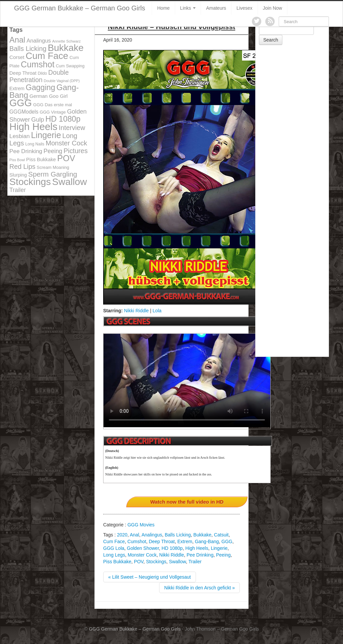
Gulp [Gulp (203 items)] (38, 120)
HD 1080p (172, 548)
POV (139, 562)
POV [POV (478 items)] (66, 158)
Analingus (152, 535)
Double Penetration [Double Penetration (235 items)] (39, 76)
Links (188, 8)
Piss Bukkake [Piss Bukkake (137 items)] (41, 159)
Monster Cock (142, 555)
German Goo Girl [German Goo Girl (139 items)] (49, 96)
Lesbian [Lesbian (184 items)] (20, 136)
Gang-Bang (207, 541)
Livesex (244, 8)
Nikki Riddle (136, 311)
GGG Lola (114, 548)
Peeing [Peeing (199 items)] (53, 151)
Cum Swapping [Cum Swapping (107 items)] (70, 66)
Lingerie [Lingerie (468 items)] (46, 135)
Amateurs (216, 8)
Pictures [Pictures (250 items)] (76, 151)
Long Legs (114, 555)
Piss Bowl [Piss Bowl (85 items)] (17, 160)
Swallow (177, 562)
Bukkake (202, 535)
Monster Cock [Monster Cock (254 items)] (66, 143)
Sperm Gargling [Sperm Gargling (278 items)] (53, 174)
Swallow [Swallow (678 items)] (70, 182)
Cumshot (137, 541)
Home (163, 8)
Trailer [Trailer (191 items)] (18, 190)
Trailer (195, 562)
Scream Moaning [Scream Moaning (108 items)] (53, 167)
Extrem (185, 541)
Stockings (156, 562)
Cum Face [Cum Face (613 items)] (47, 56)
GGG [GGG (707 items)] (21, 103)
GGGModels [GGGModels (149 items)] (24, 112)
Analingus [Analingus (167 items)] (39, 41)
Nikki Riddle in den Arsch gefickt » (199, 588)
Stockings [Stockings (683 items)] (30, 182)
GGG (227, 541)
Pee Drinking (200, 555)
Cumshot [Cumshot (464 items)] (38, 64)
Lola (157, 311)
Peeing (223, 555)
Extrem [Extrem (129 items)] (17, 88)
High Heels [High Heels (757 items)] (33, 126)
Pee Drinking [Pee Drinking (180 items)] (26, 151)
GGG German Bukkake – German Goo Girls (80, 8)
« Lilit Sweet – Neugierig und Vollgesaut (150, 577)
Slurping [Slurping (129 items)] (18, 175)
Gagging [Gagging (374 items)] (41, 87)
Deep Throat (162, 541)
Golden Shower (143, 548)
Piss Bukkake (117, 562)
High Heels (197, 548)
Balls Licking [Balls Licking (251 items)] (28, 49)
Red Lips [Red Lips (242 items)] (22, 167)
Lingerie (219, 548)
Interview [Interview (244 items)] (72, 128)
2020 (122, 535)
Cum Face (114, 541)
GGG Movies (141, 525)
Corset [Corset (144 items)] (17, 57)
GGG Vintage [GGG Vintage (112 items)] (53, 112)
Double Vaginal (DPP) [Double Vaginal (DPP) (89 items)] (62, 81)
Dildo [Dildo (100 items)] (42, 73)
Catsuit (221, 535)
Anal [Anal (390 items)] (17, 40)
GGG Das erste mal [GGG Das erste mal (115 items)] (53, 105)
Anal (134, 535)
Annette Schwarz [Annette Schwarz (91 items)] (66, 41)
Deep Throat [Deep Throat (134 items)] (23, 73)
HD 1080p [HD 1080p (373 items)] (63, 119)
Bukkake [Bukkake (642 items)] (65, 48)
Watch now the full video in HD (187, 502)
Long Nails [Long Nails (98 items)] (35, 144)
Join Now (273, 8)
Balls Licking (178, 535)
